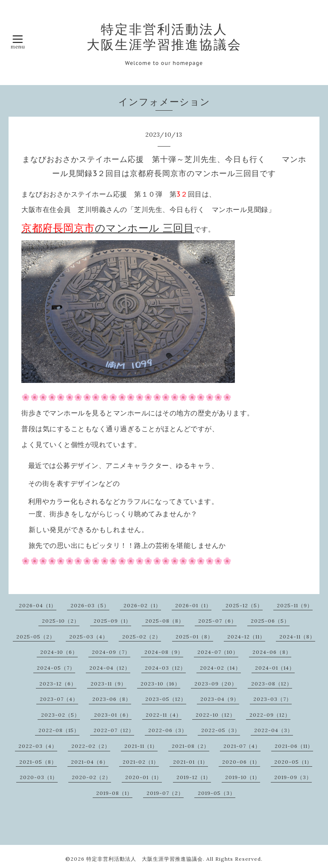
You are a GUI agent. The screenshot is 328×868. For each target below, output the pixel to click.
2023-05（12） (166, 699)
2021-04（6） (90, 762)
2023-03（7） (272, 699)
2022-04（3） (274, 730)
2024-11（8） (297, 637)
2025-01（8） (194, 637)
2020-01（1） (143, 777)
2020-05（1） (293, 762)
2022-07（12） (114, 730)
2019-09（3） (293, 777)
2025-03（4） (89, 637)
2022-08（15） (59, 730)
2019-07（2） (165, 793)
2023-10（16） (160, 684)
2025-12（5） (244, 605)
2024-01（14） (275, 668)
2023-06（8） (112, 699)
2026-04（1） (38, 605)
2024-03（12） (165, 668)
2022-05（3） (221, 730)
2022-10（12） (215, 715)
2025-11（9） (295, 605)
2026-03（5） (90, 605)
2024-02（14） (220, 668)
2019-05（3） (217, 793)
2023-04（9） (220, 699)
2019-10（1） (243, 777)
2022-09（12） (270, 715)
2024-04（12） (110, 668)
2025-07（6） (217, 621)
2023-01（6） (113, 715)
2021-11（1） (141, 746)
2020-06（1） (241, 762)
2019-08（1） (114, 793)
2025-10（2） (61, 621)
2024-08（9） (164, 652)
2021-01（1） (190, 762)
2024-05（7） (56, 668)
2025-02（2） (142, 637)
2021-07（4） (242, 746)
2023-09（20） (216, 684)
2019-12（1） (194, 777)
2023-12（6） (58, 684)
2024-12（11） (246, 637)
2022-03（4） (38, 746)
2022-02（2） (91, 746)
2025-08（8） (165, 621)
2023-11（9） (108, 684)
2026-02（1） (142, 605)
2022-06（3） (168, 730)
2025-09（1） (112, 621)
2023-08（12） (272, 684)
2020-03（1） (39, 777)
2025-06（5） (270, 621)
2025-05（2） (36, 637)
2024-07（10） (218, 652)
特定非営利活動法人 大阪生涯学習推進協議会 (164, 37)
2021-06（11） (294, 746)
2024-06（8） (272, 652)
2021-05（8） (38, 762)
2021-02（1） (141, 762)
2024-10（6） (59, 652)
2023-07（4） (59, 699)
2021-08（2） (190, 746)
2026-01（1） (193, 605)
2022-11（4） (164, 715)
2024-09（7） (111, 652)
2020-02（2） (91, 777)
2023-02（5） (60, 715)
